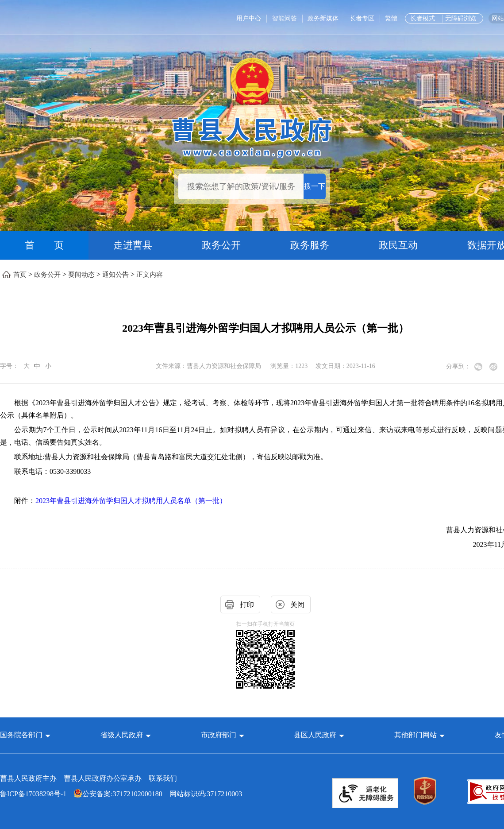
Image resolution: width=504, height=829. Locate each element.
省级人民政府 (123, 735)
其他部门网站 (416, 735)
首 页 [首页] (44, 245)
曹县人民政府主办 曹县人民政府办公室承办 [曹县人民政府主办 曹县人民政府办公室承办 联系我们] (88, 778)
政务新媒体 (323, 18)
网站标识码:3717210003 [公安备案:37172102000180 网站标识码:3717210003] (121, 794)
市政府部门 (219, 735)
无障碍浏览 (461, 18)
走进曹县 (133, 245)
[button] (25, 735)
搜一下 (315, 186)
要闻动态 (81, 275)
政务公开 (221, 245)
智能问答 (285, 18)
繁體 (391, 18)
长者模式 (423, 18)
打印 (247, 605)
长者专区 (362, 18)
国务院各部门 (22, 735)
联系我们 (163, 778)
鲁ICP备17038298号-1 (33, 794)
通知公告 (115, 275)
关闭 (297, 605)
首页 (20, 275)
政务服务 (310, 245)
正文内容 (150, 275)
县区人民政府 (316, 735)
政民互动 (398, 245)
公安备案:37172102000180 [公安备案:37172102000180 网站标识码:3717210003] (118, 794)
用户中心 (249, 18)
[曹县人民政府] (252, 136)
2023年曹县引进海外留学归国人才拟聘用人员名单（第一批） (131, 501)
